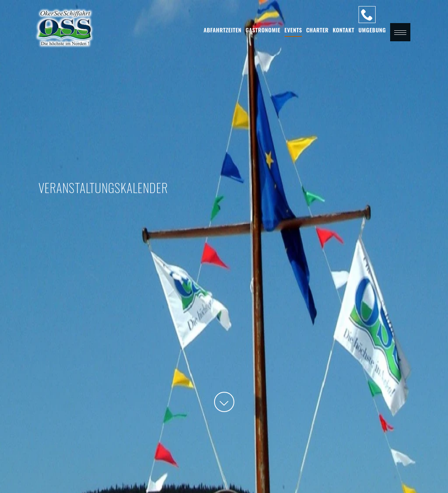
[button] (400, 32)
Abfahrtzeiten (223, 30)
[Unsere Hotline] (367, 15)
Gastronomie (263, 30)
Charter (317, 30)
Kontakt (344, 30)
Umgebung (372, 30)
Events (293, 30)
